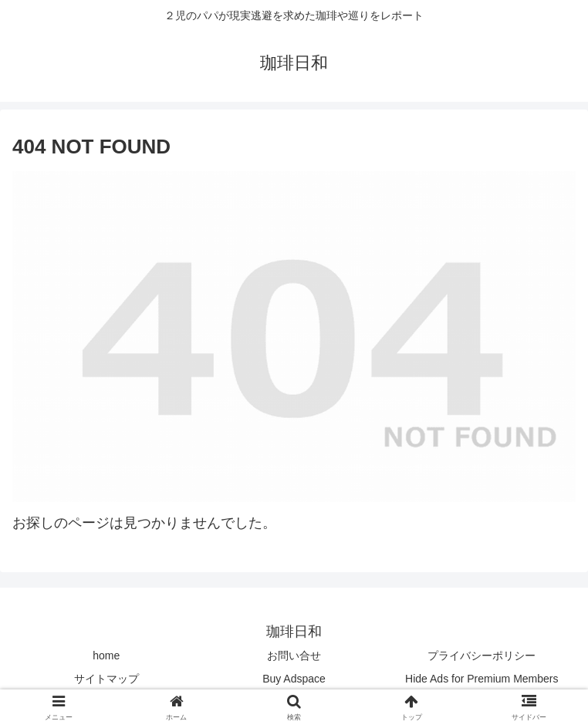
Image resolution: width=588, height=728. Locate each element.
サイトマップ (106, 679)
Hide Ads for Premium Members (482, 679)
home (106, 656)
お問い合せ (294, 656)
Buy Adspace (294, 679)
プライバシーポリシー (482, 656)
